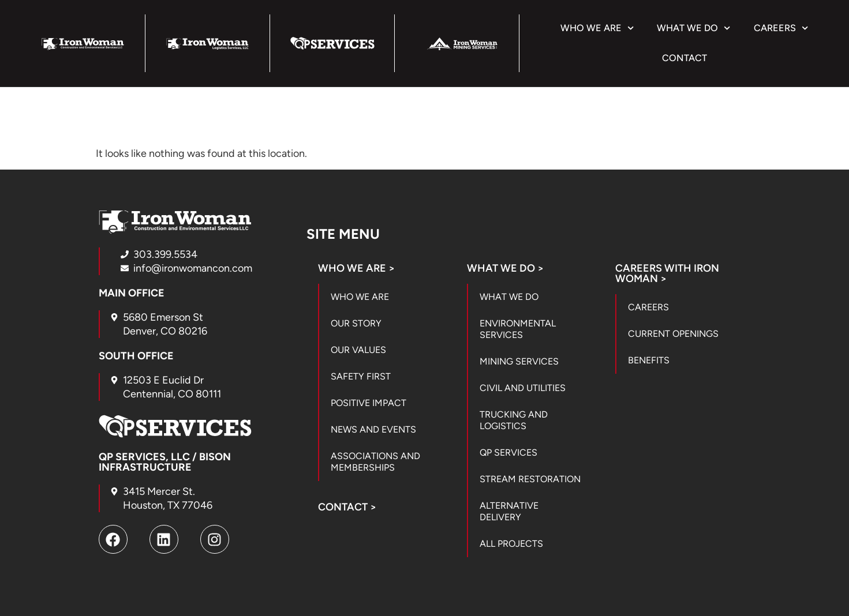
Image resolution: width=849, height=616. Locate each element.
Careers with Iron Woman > (667, 273)
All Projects (511, 544)
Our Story (356, 323)
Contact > (347, 507)
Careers (781, 28)
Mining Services (519, 361)
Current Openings (673, 334)
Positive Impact (369, 403)
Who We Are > (356, 268)
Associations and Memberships (375, 462)
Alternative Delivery (509, 511)
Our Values (358, 350)
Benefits (649, 360)
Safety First (361, 376)
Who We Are (597, 28)
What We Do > (505, 268)
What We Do (693, 28)
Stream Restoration (530, 479)
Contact (685, 58)
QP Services (508, 452)
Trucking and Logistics (514, 420)
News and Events (373, 429)
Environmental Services (518, 329)
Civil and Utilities (523, 388)
